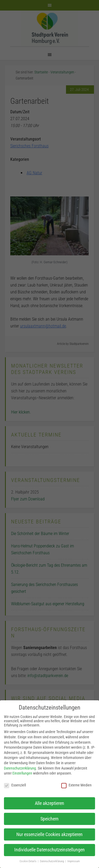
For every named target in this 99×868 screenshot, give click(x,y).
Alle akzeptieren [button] (49, 803)
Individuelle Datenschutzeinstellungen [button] (49, 850)
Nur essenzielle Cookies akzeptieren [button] (49, 834)
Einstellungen (22, 773)
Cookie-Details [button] (28, 861)
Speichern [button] (49, 819)
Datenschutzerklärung (20, 768)
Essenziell (15, 785)
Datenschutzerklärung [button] (52, 861)
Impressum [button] (74, 861)
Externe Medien (76, 785)
